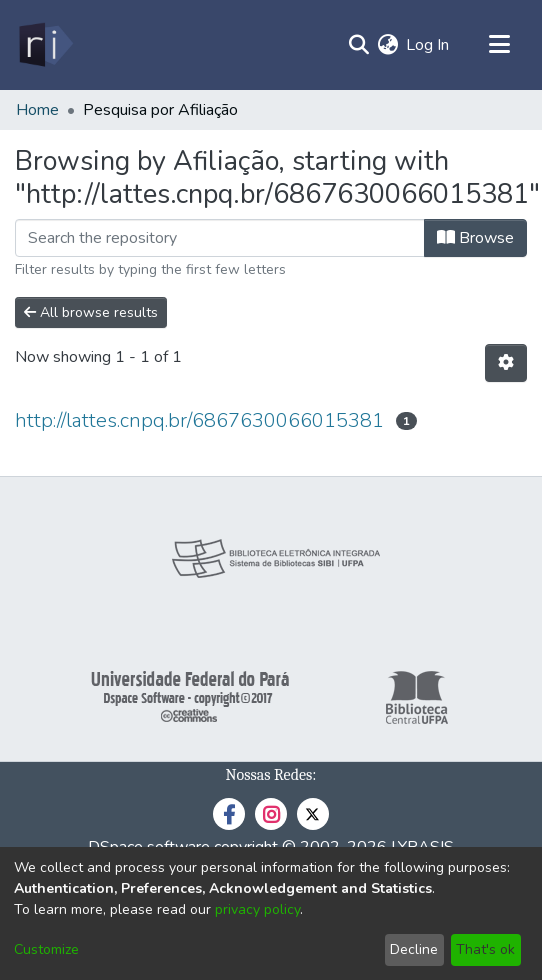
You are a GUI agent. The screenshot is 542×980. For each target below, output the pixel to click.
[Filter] (220, 238)
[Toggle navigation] (499, 45)
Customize (46, 949)
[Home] (44, 45)
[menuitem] (387, 45)
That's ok (485, 949)
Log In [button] (428, 45)
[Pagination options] (506, 363)
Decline (414, 949)
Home (37, 110)
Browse (475, 238)
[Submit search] (358, 45)
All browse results (91, 312)
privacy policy (257, 909)
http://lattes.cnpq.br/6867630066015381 (199, 420)
